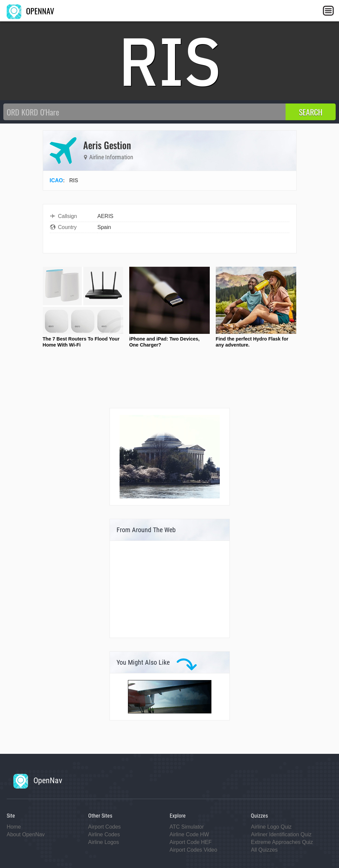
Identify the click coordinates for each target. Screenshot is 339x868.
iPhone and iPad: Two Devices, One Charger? (164, 342)
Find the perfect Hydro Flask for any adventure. (252, 342)
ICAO (56, 180)
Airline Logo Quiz (271, 827)
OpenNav (38, 781)
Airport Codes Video (194, 850)
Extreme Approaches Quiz (282, 842)
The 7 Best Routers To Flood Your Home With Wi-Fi (81, 342)
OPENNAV (30, 11)
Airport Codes (105, 827)
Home (14, 827)
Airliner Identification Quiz (281, 834)
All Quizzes (264, 850)
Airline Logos (104, 842)
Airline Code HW (189, 834)
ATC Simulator (187, 827)
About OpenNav (26, 834)
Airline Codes (104, 834)
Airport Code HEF (191, 842)
